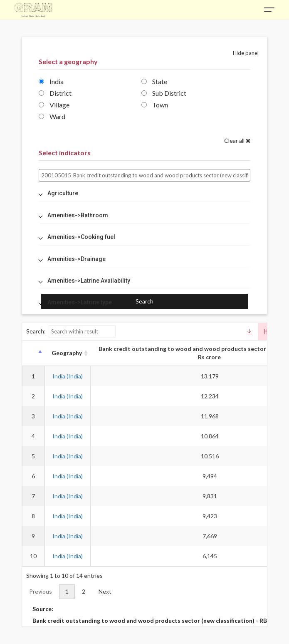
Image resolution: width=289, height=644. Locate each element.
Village (54, 105)
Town (155, 105)
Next (105, 591)
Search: (71, 332)
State (154, 81)
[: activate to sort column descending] (33, 353)
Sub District (164, 93)
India (51, 81)
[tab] (144, 193)
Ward (52, 116)
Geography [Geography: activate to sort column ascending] (67, 353)
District (55, 93)
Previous (41, 591)
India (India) (68, 376)
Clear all (237, 140)
